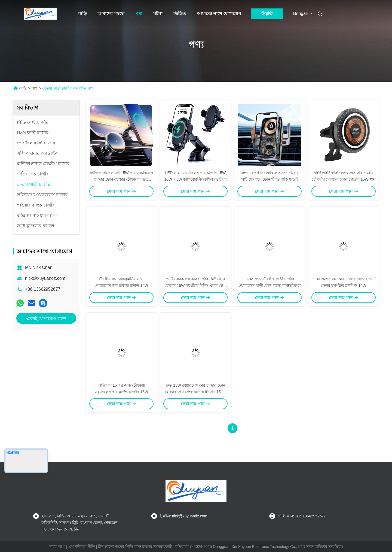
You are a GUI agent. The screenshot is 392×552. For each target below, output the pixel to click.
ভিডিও (180, 13)
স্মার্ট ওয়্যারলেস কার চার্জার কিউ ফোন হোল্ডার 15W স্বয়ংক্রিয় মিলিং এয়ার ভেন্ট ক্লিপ (195, 286)
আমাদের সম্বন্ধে (111, 13)
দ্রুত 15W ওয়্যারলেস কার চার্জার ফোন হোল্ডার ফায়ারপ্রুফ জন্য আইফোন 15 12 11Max (196, 392)
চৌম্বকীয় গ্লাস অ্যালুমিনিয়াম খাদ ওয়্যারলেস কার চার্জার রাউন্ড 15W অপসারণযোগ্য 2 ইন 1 (121, 286)
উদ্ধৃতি (267, 13)
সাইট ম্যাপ (57, 547)
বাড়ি (82, 13)
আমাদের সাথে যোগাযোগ (219, 13)
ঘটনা (158, 13)
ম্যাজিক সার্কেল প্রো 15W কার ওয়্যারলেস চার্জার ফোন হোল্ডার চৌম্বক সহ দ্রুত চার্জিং (121, 179)
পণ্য (139, 13)
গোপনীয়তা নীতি (82, 547)
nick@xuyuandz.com (45, 278)
